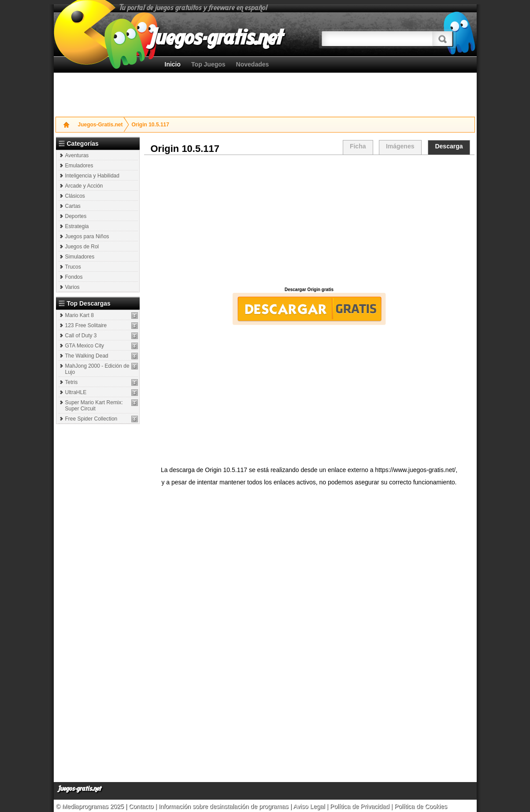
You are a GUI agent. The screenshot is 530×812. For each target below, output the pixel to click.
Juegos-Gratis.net (100, 125)
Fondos (74, 277)
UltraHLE (76, 392)
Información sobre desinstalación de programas (224, 806)
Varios (72, 287)
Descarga (449, 146)
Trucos (73, 267)
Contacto (142, 806)
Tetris (72, 382)
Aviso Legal (309, 806)
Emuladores (79, 166)
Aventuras (77, 155)
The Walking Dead (87, 356)
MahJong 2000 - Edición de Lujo (97, 369)
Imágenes (400, 146)
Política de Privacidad (360, 806)
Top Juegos (208, 64)
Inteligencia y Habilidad (92, 176)
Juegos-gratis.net (80, 789)
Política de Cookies (421, 806)
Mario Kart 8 (80, 315)
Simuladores (80, 257)
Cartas (73, 206)
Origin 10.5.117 (150, 125)
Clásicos (75, 196)
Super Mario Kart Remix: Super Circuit (94, 406)
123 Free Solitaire (86, 325)
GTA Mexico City (85, 346)
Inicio (173, 64)
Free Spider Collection (91, 419)
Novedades (253, 64)
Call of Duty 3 (81, 336)
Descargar (309, 309)
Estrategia (77, 226)
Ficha (358, 146)
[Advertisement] (265, 92)
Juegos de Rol (82, 247)
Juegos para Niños (87, 236)
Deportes (76, 216)
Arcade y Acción (84, 186)
